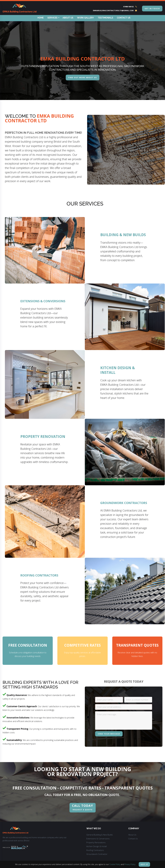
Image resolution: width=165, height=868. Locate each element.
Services (53, 18)
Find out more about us (83, 78)
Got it (144, 864)
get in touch (152, 9)
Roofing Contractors (95, 850)
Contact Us (124, 18)
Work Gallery (85, 18)
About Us (68, 18)
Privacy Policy (130, 864)
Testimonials (105, 18)
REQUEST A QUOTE (83, 807)
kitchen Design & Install (96, 847)
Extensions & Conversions (98, 839)
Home (40, 18)
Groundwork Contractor (97, 854)
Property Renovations (96, 843)
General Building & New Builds (100, 835)
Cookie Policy (115, 864)
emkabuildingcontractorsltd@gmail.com (113, 10)
